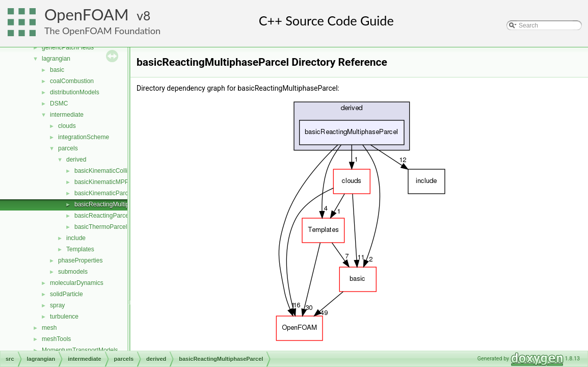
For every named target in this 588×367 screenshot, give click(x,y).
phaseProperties (80, 260)
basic (57, 70)
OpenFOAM (87, 15)
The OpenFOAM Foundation (102, 31)
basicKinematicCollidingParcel (115, 171)
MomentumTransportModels (80, 350)
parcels (68, 148)
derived (76, 160)
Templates (80, 249)
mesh (49, 328)
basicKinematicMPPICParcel (113, 182)
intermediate (67, 115)
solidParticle (66, 294)
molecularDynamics (77, 283)
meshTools (56, 339)
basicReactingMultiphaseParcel (117, 204)
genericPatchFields (68, 47)
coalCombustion (72, 81)
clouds (67, 126)
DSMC (59, 103)
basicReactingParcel (102, 216)
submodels (73, 272)
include (76, 238)
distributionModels (75, 92)
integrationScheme (84, 137)
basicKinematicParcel (104, 193)
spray (57, 305)
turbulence (64, 317)
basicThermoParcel (101, 227)
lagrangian (56, 59)
